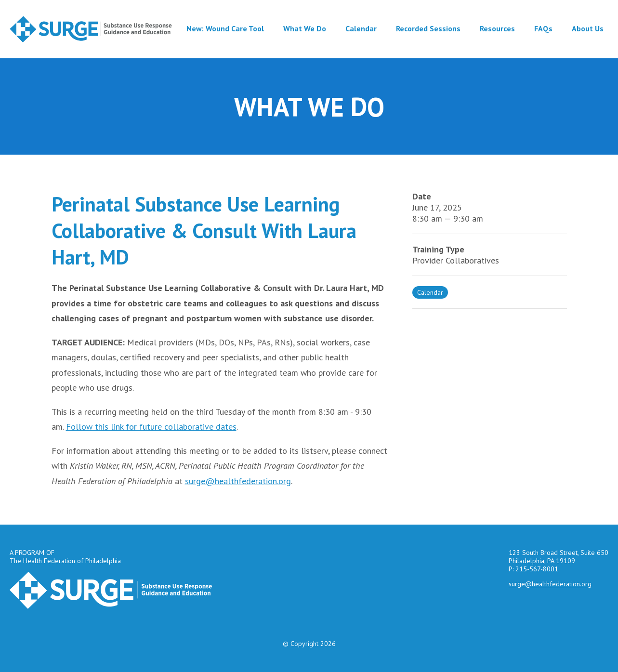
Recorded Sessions (428, 28)
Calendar (361, 28)
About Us (588, 28)
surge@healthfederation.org (238, 481)
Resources (497, 28)
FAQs (543, 28)
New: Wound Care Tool (225, 28)
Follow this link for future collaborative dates (151, 427)
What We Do (305, 28)
